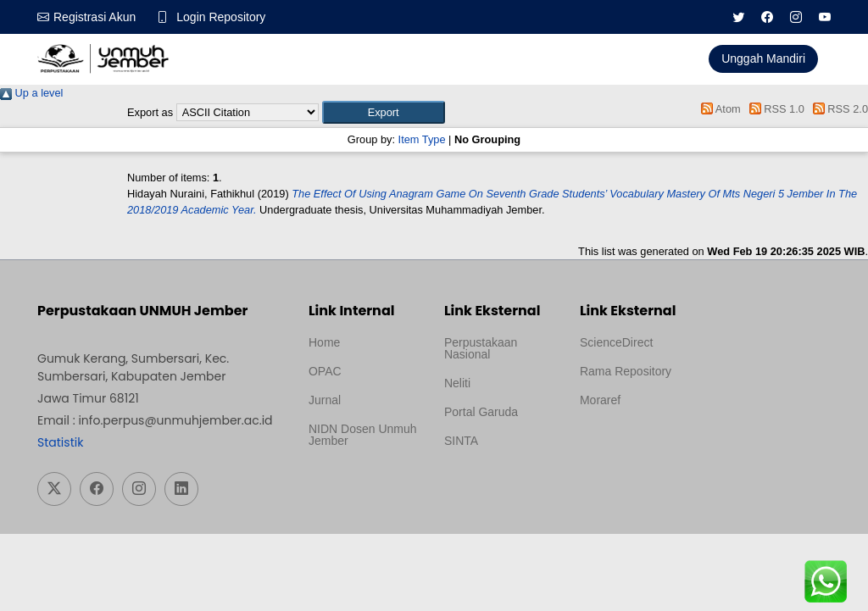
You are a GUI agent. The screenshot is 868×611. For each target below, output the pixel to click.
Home (324, 342)
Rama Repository (626, 371)
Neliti (457, 383)
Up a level (31, 93)
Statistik (60, 442)
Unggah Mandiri (763, 58)
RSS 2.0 (837, 109)
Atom (718, 109)
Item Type (422, 139)
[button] (384, 112)
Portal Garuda (481, 412)
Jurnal (325, 400)
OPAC (325, 371)
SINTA (461, 441)
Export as (150, 112)
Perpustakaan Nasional (481, 348)
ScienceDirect (616, 342)
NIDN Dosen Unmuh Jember (363, 435)
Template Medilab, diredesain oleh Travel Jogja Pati (492, 481)
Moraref (600, 400)
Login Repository (221, 17)
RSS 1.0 (774, 109)
